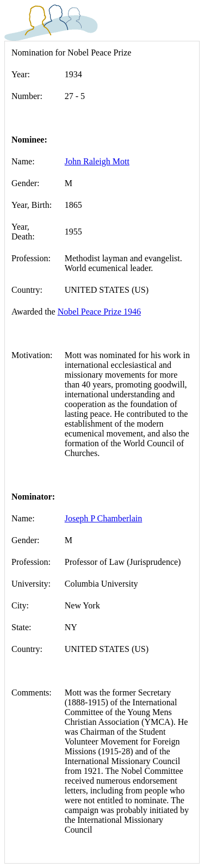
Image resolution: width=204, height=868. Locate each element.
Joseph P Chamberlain (104, 518)
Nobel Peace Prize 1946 (99, 312)
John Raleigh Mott (97, 161)
